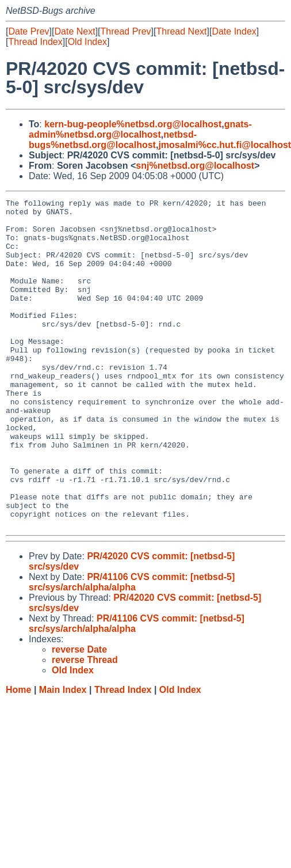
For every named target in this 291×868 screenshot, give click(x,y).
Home (18, 755)
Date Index (234, 31)
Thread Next (181, 31)
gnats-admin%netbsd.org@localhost (140, 129)
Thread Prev (126, 31)
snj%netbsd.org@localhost (195, 166)
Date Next (74, 31)
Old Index (87, 42)
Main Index (63, 755)
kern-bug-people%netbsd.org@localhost (133, 124)
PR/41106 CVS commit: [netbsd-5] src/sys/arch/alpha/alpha (132, 648)
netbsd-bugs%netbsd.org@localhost (113, 140)
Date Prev (28, 31)
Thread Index (35, 42)
